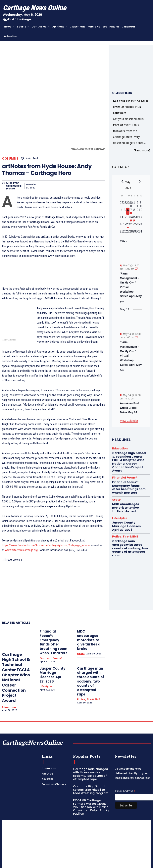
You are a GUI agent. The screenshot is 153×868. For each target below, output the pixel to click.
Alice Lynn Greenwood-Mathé (14, 175)
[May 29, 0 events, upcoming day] (134, 233)
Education (8, 685)
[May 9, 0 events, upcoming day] (137, 211)
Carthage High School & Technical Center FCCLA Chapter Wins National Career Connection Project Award (15, 661)
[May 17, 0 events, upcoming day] (141, 218)
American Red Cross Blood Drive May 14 (129, 408)
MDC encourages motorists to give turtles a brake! (89, 623)
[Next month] (140, 181)
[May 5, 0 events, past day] (125, 211)
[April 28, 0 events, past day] (125, 204)
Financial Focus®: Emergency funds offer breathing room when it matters (52, 626)
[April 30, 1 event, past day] (131, 204)
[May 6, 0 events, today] (128, 211)
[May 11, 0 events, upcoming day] (122, 218)
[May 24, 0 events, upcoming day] (141, 226)
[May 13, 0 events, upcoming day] (128, 218)
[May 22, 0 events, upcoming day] (134, 226)
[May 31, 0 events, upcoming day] (141, 233)
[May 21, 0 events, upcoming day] (131, 226)
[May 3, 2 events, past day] (141, 204)
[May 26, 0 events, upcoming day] (125, 233)
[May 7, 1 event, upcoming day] (131, 211)
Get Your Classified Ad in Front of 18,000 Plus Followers (130, 107)
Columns (10, 148)
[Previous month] (122, 181)
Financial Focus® (50, 637)
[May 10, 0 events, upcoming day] (141, 211)
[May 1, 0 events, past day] (134, 204)
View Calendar (129, 421)
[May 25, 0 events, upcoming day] (122, 233)
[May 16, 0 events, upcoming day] (137, 218)
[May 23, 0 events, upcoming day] (137, 226)
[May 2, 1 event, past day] (137, 204)
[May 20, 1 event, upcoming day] (128, 226)
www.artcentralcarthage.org (21, 539)
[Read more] (142, 150)
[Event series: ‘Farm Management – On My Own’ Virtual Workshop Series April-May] (136, 269)
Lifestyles (46, 657)
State (81, 631)
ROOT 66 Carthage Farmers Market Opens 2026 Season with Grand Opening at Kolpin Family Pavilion (90, 782)
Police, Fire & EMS (87, 663)
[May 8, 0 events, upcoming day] (134, 211)
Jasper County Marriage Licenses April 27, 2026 (52, 649)
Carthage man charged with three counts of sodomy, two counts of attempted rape (90, 653)
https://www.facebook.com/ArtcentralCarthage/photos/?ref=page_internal (46, 535)
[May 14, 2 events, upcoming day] (131, 218)
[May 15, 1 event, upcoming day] (134, 218)
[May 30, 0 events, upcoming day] (137, 233)
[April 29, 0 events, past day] (128, 204)
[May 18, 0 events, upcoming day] (122, 226)
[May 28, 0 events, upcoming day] (131, 233)
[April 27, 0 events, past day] (122, 204)
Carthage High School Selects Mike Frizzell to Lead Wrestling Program (89, 765)
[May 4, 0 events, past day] (122, 211)
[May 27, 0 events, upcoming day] (128, 233)
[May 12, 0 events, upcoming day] (125, 218)
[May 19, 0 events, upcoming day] (125, 226)
